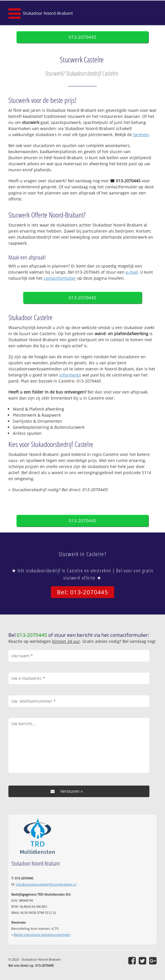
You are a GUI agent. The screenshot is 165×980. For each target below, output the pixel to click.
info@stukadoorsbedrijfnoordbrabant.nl (46, 884)
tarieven (141, 134)
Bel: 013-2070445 (82, 592)
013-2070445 (82, 37)
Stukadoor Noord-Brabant (48, 13)
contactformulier (60, 278)
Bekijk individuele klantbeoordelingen (42, 934)
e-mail (132, 272)
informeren (70, 375)
